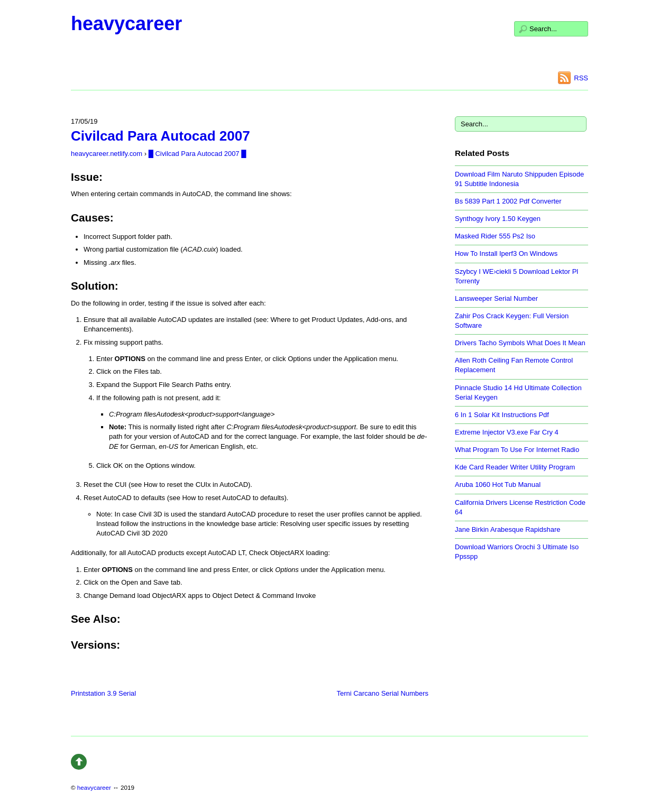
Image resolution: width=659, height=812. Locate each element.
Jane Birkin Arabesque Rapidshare (507, 529)
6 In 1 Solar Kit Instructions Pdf (502, 415)
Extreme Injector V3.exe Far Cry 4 (507, 432)
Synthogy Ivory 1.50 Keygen (498, 219)
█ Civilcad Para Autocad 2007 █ (198, 154)
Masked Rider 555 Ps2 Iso (495, 236)
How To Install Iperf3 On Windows (506, 253)
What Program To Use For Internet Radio (517, 450)
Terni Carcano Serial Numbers (383, 693)
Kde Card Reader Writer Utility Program (515, 467)
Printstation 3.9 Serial (103, 693)
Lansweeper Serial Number (496, 298)
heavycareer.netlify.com (107, 154)
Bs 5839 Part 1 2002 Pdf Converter (508, 201)
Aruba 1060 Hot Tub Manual (498, 485)
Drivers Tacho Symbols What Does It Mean (520, 343)
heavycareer (126, 24)
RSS (581, 78)
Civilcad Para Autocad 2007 (161, 136)
